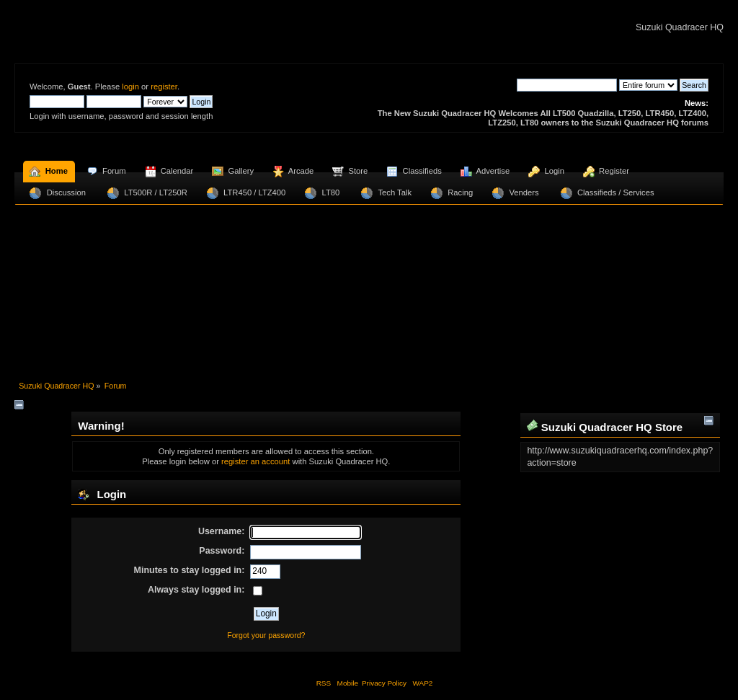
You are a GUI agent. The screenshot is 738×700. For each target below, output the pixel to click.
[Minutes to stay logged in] (265, 572)
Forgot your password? (266, 635)
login (130, 87)
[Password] (306, 552)
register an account (255, 461)
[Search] (567, 85)
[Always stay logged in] (258, 591)
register (164, 87)
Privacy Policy (384, 683)
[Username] (306, 533)
